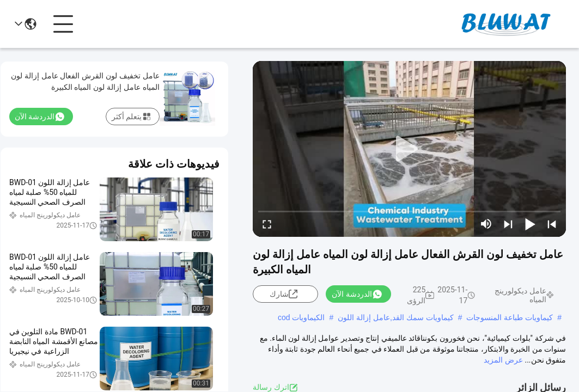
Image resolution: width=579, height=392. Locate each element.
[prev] (552, 224)
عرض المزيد (503, 360)
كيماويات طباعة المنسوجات (510, 317)
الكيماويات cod (301, 317)
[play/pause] (530, 224)
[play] (410, 149)
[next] (508, 224)
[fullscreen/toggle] (267, 224)
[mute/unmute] (486, 224)
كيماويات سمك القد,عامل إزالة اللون (395, 317)
